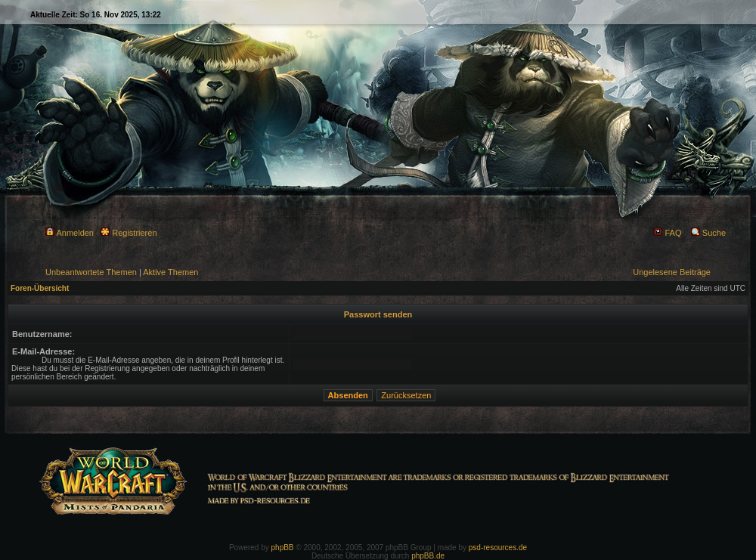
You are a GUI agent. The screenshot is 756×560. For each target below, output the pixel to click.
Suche (708, 233)
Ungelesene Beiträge (672, 272)
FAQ (667, 233)
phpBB (283, 548)
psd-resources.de (498, 548)
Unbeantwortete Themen (91, 272)
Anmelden (70, 233)
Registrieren (129, 233)
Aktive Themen (170, 272)
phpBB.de (428, 556)
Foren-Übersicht (40, 288)
